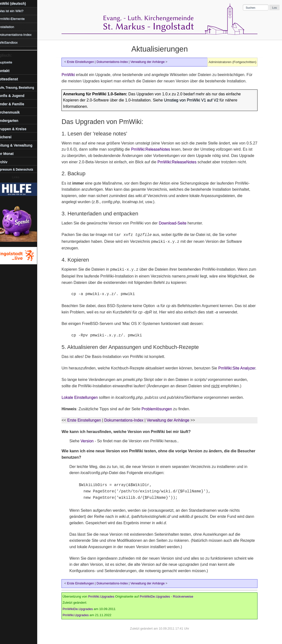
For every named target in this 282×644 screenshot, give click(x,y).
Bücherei (10, 137)
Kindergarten (13, 121)
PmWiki (71, 75)
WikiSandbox (14, 42)
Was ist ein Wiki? (17, 11)
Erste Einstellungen (83, 62)
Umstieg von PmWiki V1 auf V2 (194, 100)
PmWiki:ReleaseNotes (153, 149)
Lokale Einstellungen (83, 397)
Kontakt (9, 71)
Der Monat (11, 154)
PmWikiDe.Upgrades (158, 596)
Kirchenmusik (14, 112)
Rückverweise (186, 596)
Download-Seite (176, 223)
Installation (12, 27)
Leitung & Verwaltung (20, 145)
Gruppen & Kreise (17, 129)
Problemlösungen (160, 409)
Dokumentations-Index (115, 62)
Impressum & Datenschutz (21, 169)
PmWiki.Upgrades (104, 596)
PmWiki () (17, 3)
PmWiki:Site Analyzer (240, 368)
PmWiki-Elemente (17, 19)
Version (90, 441)
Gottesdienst (13, 79)
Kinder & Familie (16, 104)
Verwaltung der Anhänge (150, 62)
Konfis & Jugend (16, 96)
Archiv (8, 162)
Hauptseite (10, 62)
